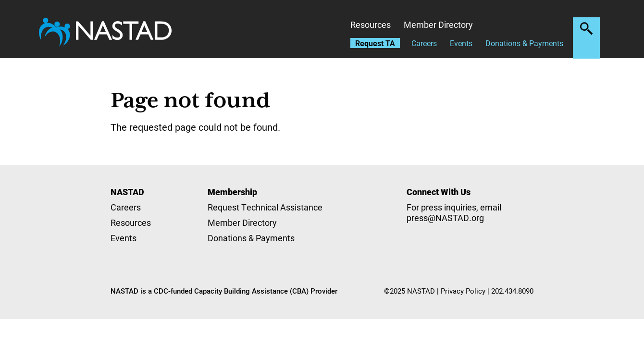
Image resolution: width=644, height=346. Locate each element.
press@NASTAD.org (445, 218)
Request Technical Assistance (265, 207)
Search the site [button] (586, 28)
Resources (371, 25)
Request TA (375, 43)
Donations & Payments (524, 43)
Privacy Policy (463, 291)
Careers (424, 43)
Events (461, 43)
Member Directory (438, 25)
